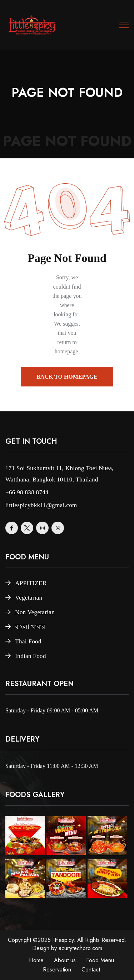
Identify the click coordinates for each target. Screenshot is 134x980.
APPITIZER (31, 583)
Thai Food (28, 641)
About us (65, 960)
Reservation (57, 970)
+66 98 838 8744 (27, 492)
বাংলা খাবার (30, 627)
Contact (91, 970)
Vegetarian (29, 598)
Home (36, 960)
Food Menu (100, 960)
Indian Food (30, 656)
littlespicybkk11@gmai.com (41, 505)
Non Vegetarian (35, 612)
